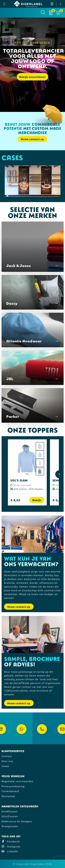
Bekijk (37, 500)
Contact (7, 756)
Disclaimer (8, 796)
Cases (5, 766)
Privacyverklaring (13, 786)
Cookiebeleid (10, 791)
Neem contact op (32, 139)
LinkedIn (10, 851)
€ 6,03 (15, 500)
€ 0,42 (57, 500)
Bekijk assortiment (32, 77)
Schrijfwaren (10, 816)
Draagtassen (10, 826)
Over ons (7, 761)
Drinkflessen (10, 811)
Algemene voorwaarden (17, 781)
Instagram (11, 846)
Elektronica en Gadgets (17, 821)
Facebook (11, 841)
